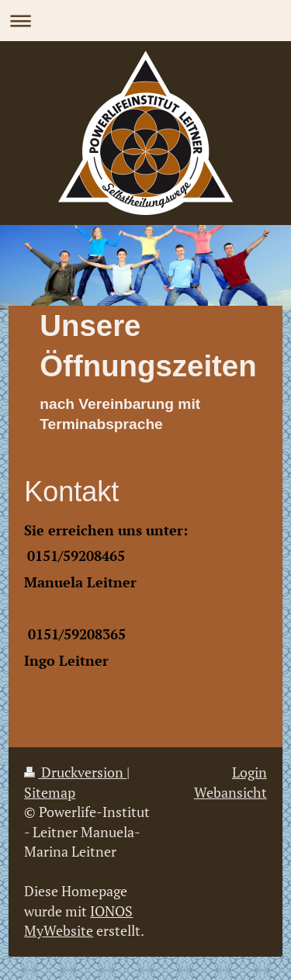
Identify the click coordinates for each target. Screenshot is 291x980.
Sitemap (50, 792)
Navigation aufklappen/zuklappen (145, 21)
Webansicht (230, 792)
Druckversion (75, 772)
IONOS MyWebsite (78, 921)
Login (249, 772)
